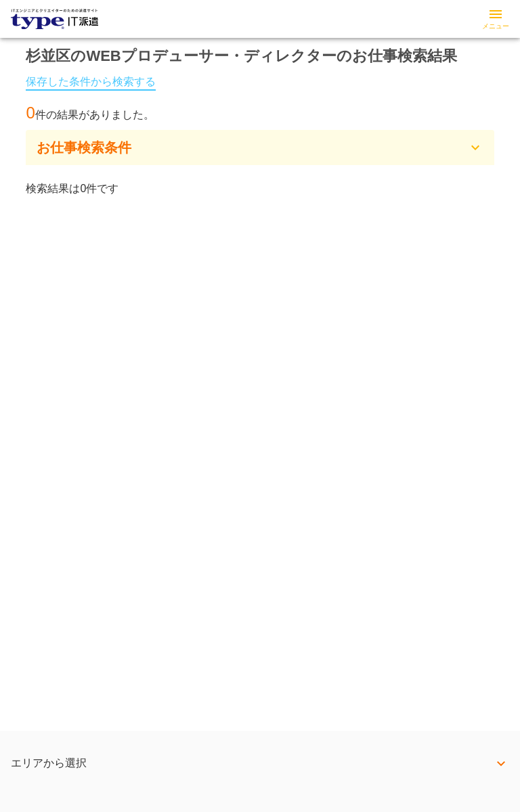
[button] (260, 148)
